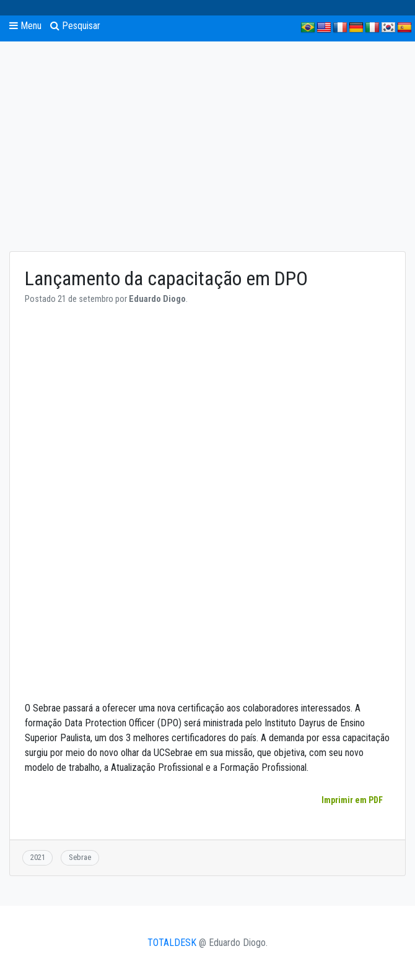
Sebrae (80, 857)
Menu (25, 26)
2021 (38, 857)
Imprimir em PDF (352, 800)
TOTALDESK (172, 943)
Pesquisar (75, 26)
